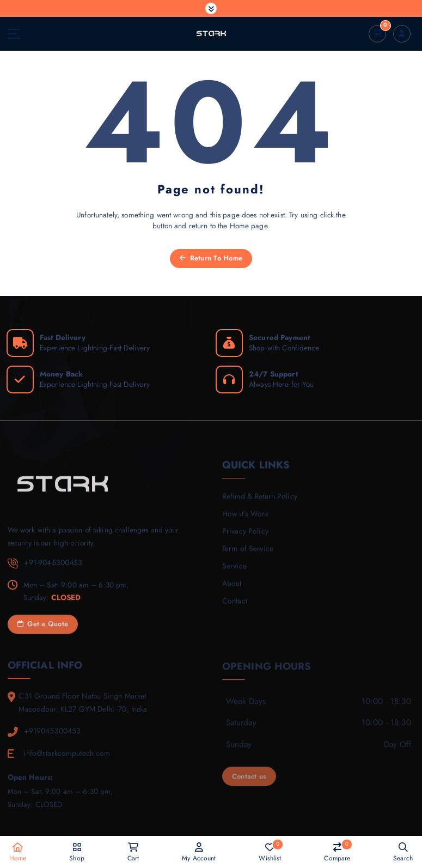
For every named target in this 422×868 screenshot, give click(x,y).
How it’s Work (244, 521)
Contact (234, 608)
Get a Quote (43, 632)
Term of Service (247, 556)
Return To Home (211, 258)
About (232, 590)
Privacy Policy (244, 538)
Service (234, 573)
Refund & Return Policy (259, 504)
